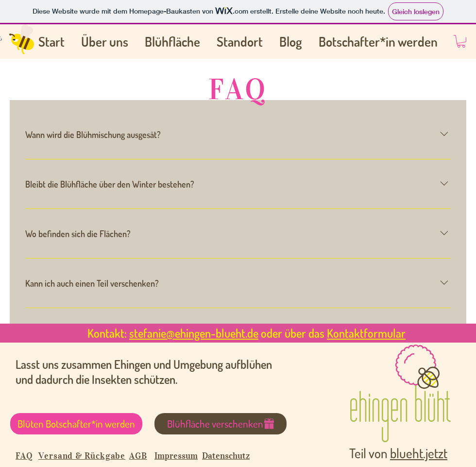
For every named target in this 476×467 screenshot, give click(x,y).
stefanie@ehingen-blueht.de (194, 333)
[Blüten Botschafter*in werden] (76, 424)
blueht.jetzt (419, 453)
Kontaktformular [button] (366, 333)
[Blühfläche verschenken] (221, 424)
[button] (461, 41)
